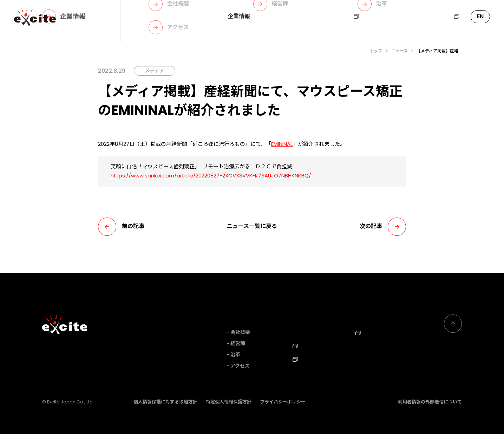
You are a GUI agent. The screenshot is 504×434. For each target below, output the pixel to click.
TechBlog (308, 358)
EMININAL (282, 144)
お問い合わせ (387, 17)
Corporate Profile (378, 345)
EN (480, 16)
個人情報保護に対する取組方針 (165, 402)
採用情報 (344, 17)
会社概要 (240, 332)
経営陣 (238, 344)
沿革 (235, 355)
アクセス (240, 366)
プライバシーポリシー (283, 402)
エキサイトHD (437, 17)
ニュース (306, 17)
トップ (376, 51)
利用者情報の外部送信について (430, 402)
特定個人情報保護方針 (229, 402)
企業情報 (239, 17)
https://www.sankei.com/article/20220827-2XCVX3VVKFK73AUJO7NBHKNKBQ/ (211, 176)
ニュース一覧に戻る (252, 226)
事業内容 (273, 17)
